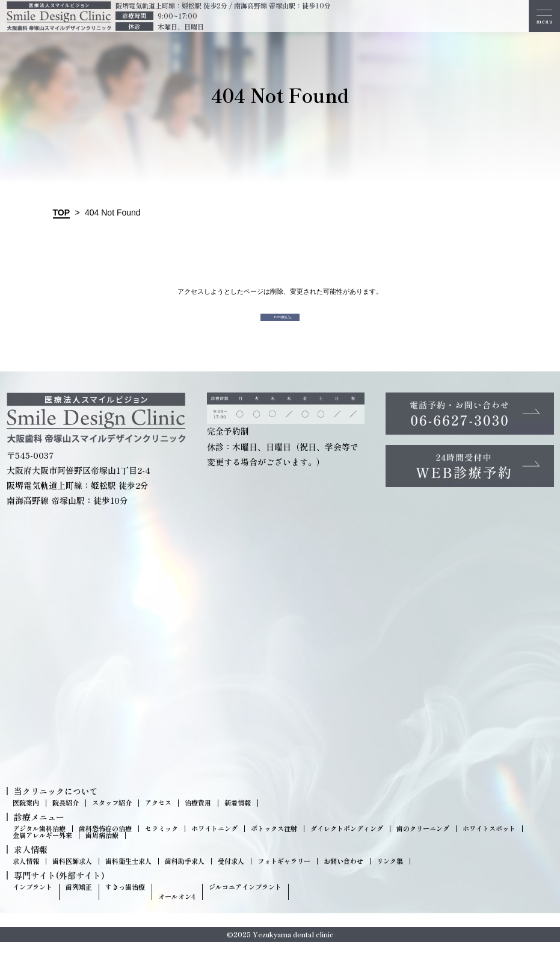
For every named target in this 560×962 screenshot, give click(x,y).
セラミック (162, 849)
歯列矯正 (79, 906)
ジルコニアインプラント (245, 906)
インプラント (32, 906)
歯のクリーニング (423, 849)
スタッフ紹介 (112, 823)
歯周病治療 (102, 855)
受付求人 (231, 880)
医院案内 (26, 823)
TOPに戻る (280, 327)
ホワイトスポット (489, 849)
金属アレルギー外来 (42, 855)
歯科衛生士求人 (128, 880)
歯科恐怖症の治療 (105, 849)
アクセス (158, 823)
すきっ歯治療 (125, 906)
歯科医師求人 (72, 880)
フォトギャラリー (284, 880)
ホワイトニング (214, 849)
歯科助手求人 (185, 880)
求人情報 (26, 880)
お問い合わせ (343, 880)
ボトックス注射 (274, 849)
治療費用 (198, 823)
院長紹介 (66, 823)
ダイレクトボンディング (347, 849)
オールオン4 (177, 916)
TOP (62, 213)
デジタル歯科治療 (39, 849)
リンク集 (390, 880)
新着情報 (238, 823)
